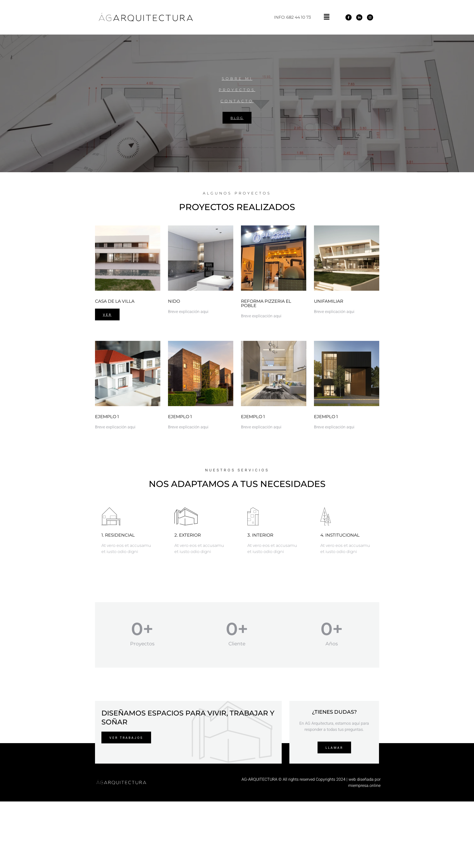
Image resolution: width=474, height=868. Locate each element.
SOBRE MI (237, 79)
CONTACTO (237, 101)
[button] (326, 17)
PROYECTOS (237, 90)
